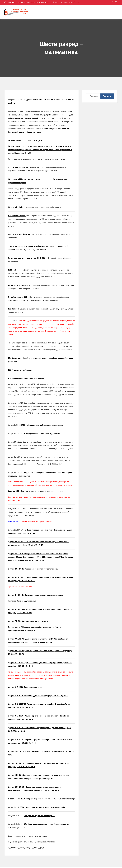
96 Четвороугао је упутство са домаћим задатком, (31, 148)
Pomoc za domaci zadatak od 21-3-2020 (27, 259)
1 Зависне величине (33, 689)
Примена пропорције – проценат (38, 652)
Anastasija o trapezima (19, 287)
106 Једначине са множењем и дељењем (26, 380)
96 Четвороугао (17, 142)
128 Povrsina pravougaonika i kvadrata (42, 705)
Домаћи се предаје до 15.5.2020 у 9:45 (50, 697)
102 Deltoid (13, 310)
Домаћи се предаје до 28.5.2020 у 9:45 (41, 792)
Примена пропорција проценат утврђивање (43, 664)
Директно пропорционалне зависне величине (46, 579)
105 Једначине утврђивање (20, 371)
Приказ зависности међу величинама (41, 570)
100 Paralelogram (17, 217)
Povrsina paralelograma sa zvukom (42, 717)
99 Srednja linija (16, 209)
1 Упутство (46, 623)
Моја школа (13, 523)
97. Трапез (23, 169)
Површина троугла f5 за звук (37, 741)
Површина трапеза (34, 765)
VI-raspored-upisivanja (19, 236)
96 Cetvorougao (34, 142)
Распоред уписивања (26, 602)
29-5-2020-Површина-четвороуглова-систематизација (40, 809)
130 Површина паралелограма (37, 729)
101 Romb (12, 271)
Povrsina (28, 697)
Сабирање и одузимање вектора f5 (39, 817)
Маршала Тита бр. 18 (19, 4)
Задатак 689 (14, 492)
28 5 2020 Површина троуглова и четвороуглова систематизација (42, 800)
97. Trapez (13, 169)
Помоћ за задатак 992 (18, 298)
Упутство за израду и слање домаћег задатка (28, 248)
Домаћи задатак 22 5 (34, 753)
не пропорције (54, 611)
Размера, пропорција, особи (36, 611)
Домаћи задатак (52, 765)
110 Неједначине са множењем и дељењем (42, 435)
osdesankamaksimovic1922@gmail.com (29, 2)
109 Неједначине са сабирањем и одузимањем (43, 426)
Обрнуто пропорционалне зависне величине (43, 596)
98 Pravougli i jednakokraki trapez (24, 181)
